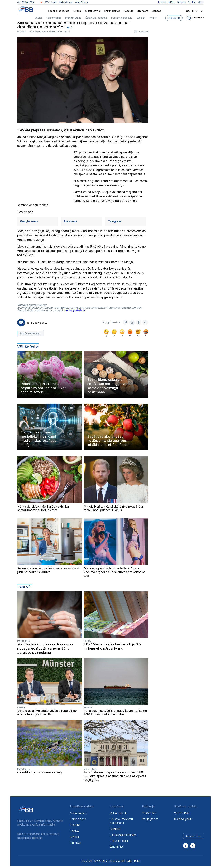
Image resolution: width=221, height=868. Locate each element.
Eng (195, 11)
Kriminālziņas (112, 11)
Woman (141, 18)
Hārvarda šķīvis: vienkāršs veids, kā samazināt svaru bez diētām (43, 510)
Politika (77, 11)
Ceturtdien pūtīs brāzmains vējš (40, 774)
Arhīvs (153, 18)
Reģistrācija (174, 18)
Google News (29, 223)
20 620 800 (150, 815)
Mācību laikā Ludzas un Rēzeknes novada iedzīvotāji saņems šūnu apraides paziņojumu (45, 650)
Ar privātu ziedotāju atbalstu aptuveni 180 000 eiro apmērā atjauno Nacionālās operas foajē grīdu (115, 778)
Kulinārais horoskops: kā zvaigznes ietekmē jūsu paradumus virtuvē (48, 572)
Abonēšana (81, 2)
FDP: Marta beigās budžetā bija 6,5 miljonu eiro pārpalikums (112, 648)
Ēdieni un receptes (96, 18)
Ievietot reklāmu (167, 2)
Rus (188, 11)
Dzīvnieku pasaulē (122, 18)
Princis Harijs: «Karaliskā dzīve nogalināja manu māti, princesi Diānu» (113, 510)
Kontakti (182, 2)
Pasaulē (129, 11)
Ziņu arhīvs (117, 848)
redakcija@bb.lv (74, 312)
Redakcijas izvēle (59, 11)
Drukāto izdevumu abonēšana (121, 823)
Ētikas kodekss (119, 842)
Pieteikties (195, 18)
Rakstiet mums (193, 838)
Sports (38, 18)
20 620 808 (182, 815)
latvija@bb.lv (150, 821)
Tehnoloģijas (54, 18)
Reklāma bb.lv (119, 815)
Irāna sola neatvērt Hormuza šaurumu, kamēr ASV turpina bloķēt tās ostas (116, 714)
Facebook (71, 223)
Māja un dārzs (73, 18)
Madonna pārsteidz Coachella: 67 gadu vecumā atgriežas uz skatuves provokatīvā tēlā (114, 574)
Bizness (156, 11)
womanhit (144, 34)
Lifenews (143, 11)
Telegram (114, 223)
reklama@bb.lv (183, 821)
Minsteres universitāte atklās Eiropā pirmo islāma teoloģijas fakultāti (47, 714)
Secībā (196, 2)
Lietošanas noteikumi (123, 836)
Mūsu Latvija (93, 11)
